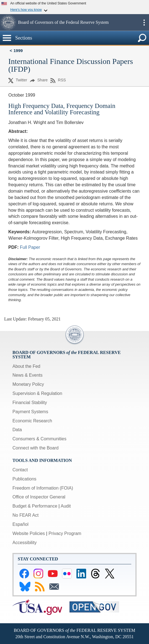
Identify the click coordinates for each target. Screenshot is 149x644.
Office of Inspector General (39, 497)
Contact (20, 470)
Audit (66, 506)
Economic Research (32, 421)
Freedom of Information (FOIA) (43, 488)
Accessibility (25, 543)
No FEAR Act (25, 515)
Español (20, 524)
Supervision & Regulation (37, 393)
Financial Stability (30, 403)
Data (17, 430)
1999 (18, 51)
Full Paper (30, 247)
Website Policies (29, 533)
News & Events (27, 375)
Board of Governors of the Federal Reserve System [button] (63, 22)
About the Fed (26, 366)
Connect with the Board (35, 448)
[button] (8, 22)
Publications (24, 479)
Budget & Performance (35, 506)
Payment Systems (30, 412)
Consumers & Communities (39, 439)
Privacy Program (65, 533)
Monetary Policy (28, 384)
